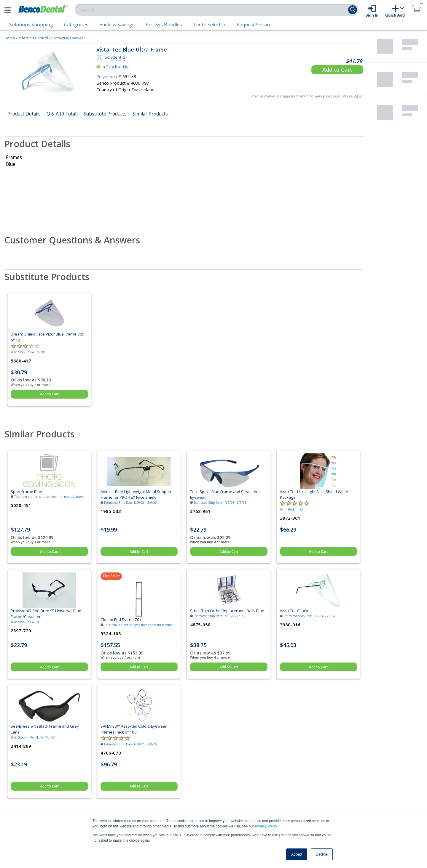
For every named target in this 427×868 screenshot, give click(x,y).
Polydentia (107, 77)
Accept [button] (297, 854)
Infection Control (33, 38)
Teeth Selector (209, 25)
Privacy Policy (266, 826)
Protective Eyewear (68, 38)
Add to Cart (337, 70)
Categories (76, 25)
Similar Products (150, 114)
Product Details (24, 114)
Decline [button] (322, 854)
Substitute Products (105, 114)
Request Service (254, 25)
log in (358, 96)
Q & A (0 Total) (62, 114)
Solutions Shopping (31, 25)
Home (10, 38)
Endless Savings (117, 25)
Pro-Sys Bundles (164, 25)
